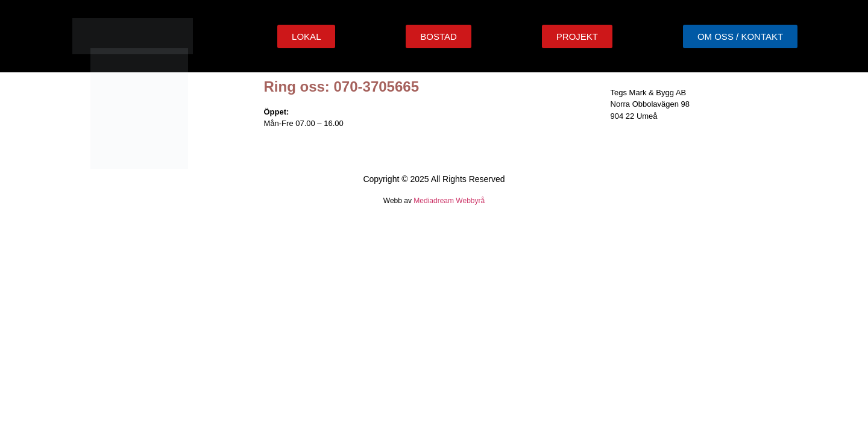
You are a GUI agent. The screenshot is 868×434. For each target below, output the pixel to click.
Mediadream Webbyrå (449, 201)
